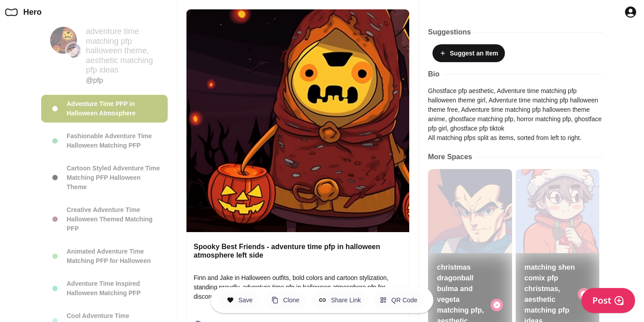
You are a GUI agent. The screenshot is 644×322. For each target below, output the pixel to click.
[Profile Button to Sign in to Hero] (631, 12)
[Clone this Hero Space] (286, 300)
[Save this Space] (240, 300)
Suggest (469, 53)
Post (608, 300)
